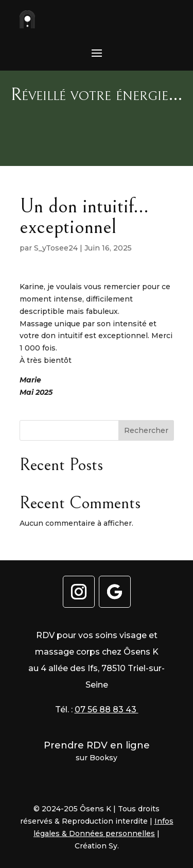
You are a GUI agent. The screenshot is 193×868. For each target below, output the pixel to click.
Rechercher (146, 430)
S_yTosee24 (56, 248)
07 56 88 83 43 (107, 710)
